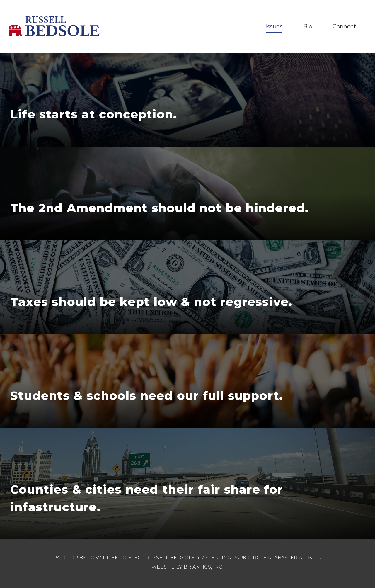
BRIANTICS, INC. (204, 567)
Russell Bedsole (54, 26)
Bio (307, 26)
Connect (344, 26)
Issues (274, 26)
